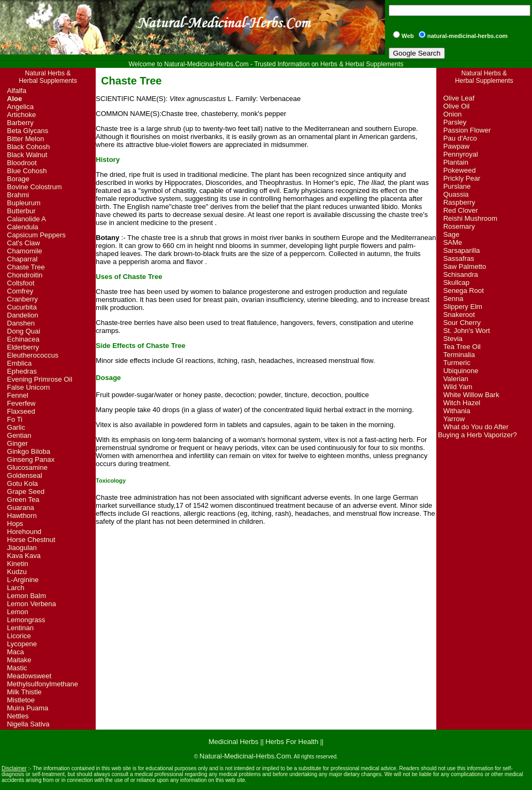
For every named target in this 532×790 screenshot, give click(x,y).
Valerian (456, 379)
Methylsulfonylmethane (43, 684)
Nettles (18, 716)
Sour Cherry (462, 323)
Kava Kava (24, 556)
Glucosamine (27, 467)
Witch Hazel (462, 403)
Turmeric (457, 363)
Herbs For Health (292, 742)
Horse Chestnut (31, 540)
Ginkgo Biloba (29, 451)
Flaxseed (21, 411)
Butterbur (21, 211)
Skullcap (456, 282)
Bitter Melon (25, 139)
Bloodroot (22, 163)
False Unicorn (28, 387)
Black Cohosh (28, 147)
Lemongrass (26, 620)
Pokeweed (460, 170)
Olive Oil (456, 106)
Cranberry (22, 299)
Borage (18, 179)
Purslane (457, 186)
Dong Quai (24, 331)
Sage (451, 234)
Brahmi (18, 195)
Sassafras (459, 258)
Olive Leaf (459, 98)
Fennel (18, 395)
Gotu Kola (22, 483)
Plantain (456, 162)
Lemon (18, 612)
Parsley (455, 122)
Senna (453, 299)
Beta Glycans (28, 131)
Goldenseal (25, 475)
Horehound (24, 532)
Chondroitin (25, 275)
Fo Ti (15, 419)
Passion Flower (467, 130)
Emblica (19, 363)
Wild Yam (458, 387)
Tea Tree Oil (462, 347)
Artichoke (21, 115)
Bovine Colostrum (34, 187)
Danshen (21, 323)
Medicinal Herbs (234, 742)
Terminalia (459, 355)
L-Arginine (23, 580)
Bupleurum (24, 203)
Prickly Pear (462, 178)
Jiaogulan (22, 548)
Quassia (456, 194)
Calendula (23, 227)
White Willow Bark (471, 395)
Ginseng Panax (31, 459)
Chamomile (25, 251)
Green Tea (23, 499)
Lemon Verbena (32, 604)
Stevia (453, 339)
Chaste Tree (26, 267)
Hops (15, 524)
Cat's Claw (24, 243)
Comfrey (20, 291)
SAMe (453, 242)
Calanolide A (26, 219)
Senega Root (464, 291)
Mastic (17, 668)
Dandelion (23, 315)
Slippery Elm (463, 307)
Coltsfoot (21, 283)
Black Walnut (27, 155)
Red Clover (461, 210)
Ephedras (22, 371)
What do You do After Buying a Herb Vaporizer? (477, 431)
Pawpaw (456, 146)
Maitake (19, 660)
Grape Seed (26, 491)
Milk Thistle (24, 692)
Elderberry (23, 347)
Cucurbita (22, 307)
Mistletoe (21, 700)
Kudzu (17, 572)
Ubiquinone (461, 371)
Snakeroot (459, 315)
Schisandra (461, 274)
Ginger (17, 443)
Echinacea (23, 339)
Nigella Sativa (28, 724)
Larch (16, 588)
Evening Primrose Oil (40, 379)
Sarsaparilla (462, 250)
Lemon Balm (26, 596)
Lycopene (22, 644)
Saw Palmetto (465, 266)
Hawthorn (22, 516)
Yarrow (454, 419)
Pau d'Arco (460, 138)
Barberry (20, 123)
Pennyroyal (461, 154)
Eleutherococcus (33, 355)
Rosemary (459, 226)
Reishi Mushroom (470, 218)
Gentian (19, 435)
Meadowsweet (29, 676)
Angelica (20, 107)
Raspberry (459, 202)
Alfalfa (17, 91)
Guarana (21, 508)
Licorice (19, 636)
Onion (453, 114)
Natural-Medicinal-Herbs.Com (245, 756)
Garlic (16, 427)
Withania (457, 411)
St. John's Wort (467, 331)
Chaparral (22, 259)
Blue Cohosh (27, 171)
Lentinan (20, 628)
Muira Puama (28, 708)
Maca (16, 652)
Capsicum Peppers (36, 235)
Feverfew (21, 403)
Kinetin (18, 564)
